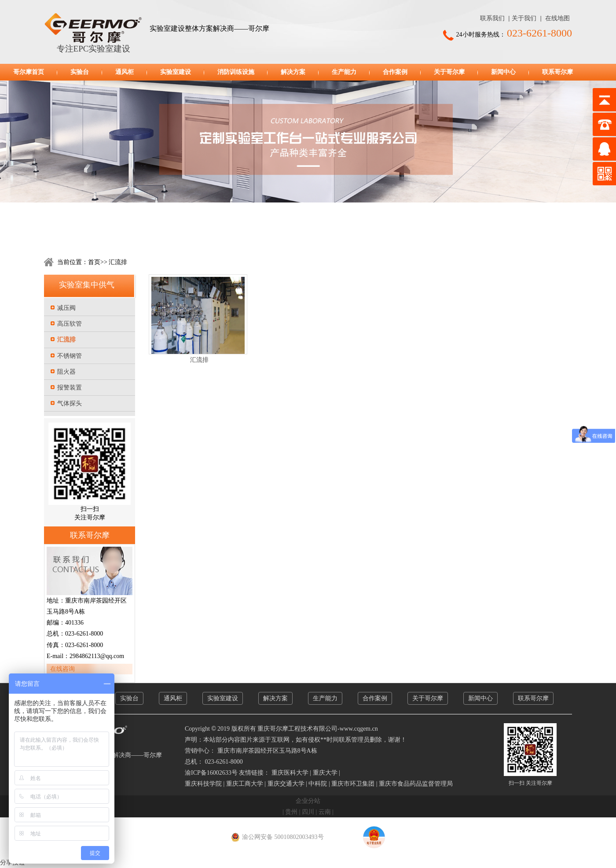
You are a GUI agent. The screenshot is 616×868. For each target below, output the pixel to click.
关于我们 (524, 18)
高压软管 (70, 324)
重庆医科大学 (290, 773)
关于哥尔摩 (449, 72)
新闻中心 (503, 72)
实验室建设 (176, 72)
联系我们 (492, 18)
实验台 (80, 72)
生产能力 (344, 72)
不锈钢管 (70, 356)
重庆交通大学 (286, 784)
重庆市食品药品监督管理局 (416, 784)
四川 (308, 812)
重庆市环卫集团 (353, 784)
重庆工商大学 (245, 784)
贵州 (291, 812)
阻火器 (66, 372)
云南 (325, 812)
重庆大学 (325, 773)
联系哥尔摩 (557, 72)
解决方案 (293, 72)
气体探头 (70, 403)
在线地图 (557, 18)
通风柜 (125, 72)
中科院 (318, 784)
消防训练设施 (236, 72)
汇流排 (117, 262)
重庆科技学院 (203, 784)
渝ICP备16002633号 (211, 773)
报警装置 (70, 388)
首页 (94, 262)
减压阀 (66, 308)
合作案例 (395, 72)
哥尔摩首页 (29, 72)
